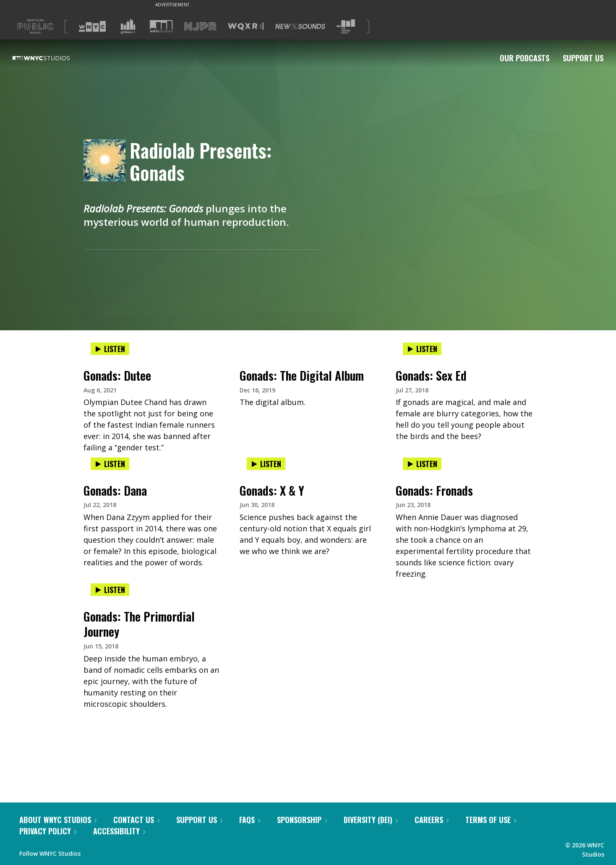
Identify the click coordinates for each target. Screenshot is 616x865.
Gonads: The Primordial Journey (139, 624)
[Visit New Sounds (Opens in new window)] (300, 26)
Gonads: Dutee (117, 375)
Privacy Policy (48, 831)
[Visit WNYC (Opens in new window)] (92, 26)
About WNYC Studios (58, 820)
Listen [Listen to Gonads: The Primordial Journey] (110, 590)
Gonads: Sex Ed (431, 375)
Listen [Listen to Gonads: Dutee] (110, 349)
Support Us (583, 58)
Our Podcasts (525, 58)
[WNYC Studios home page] (52, 58)
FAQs (250, 820)
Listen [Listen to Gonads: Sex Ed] (422, 349)
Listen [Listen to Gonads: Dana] (110, 464)
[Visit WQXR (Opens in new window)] (246, 27)
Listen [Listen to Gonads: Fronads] (422, 464)
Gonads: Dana (115, 490)
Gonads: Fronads (434, 490)
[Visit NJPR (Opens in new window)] (200, 27)
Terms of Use (491, 820)
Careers (432, 820)
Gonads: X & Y (272, 490)
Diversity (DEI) (371, 820)
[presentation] (152, 357)
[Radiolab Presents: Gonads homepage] (107, 161)
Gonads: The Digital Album (302, 375)
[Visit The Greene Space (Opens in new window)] (346, 27)
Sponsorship (302, 820)
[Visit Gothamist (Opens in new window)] (128, 26)
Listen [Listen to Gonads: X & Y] (266, 464)
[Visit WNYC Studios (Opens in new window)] (161, 26)
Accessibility (119, 831)
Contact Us (136, 820)
